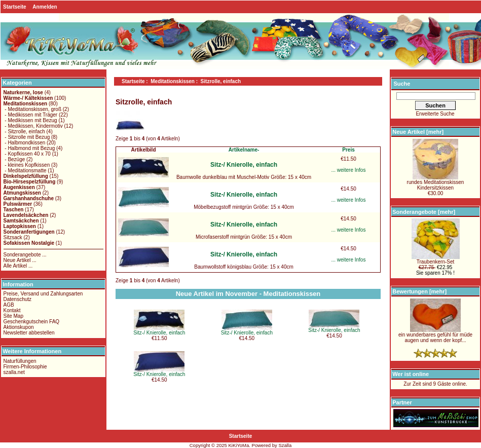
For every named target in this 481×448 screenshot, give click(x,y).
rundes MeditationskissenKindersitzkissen (436, 183)
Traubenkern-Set (436, 259)
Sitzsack (13, 237)
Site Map (13, 316)
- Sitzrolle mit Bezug (27, 137)
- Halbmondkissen (25, 143)
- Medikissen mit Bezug (30, 120)
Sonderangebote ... (25, 255)
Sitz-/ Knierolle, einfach (244, 165)
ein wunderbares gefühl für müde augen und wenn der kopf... (435, 335)
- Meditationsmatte (25, 171)
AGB (9, 305)
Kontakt (12, 310)
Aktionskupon (19, 327)
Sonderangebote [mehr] (424, 212)
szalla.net (14, 372)
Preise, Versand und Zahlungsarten (43, 294)
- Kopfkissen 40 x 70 (27, 154)
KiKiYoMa (238, 445)
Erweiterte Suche (435, 114)
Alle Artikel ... (18, 266)
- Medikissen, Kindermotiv (33, 126)
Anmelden (45, 7)
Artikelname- (244, 150)
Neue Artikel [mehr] (418, 132)
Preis (348, 150)
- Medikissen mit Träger (31, 115)
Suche (402, 84)
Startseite (15, 7)
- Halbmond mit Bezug (29, 148)
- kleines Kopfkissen (27, 165)
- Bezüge (14, 159)
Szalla (285, 445)
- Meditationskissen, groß (33, 109)
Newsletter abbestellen (29, 333)
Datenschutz (18, 299)
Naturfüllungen (20, 361)
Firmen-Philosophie (25, 367)
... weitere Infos (349, 170)
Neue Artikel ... (20, 260)
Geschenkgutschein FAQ (32, 322)
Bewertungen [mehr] (419, 291)
